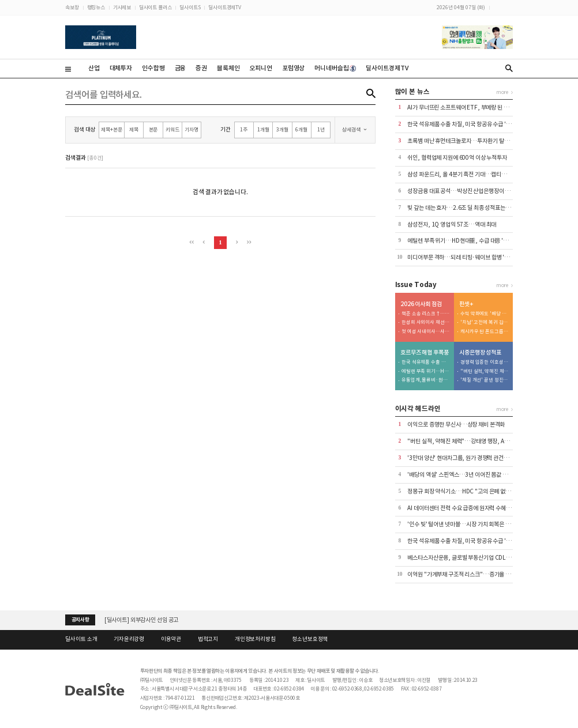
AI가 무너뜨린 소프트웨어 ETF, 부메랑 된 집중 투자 (466, 107)
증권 (201, 68)
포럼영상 (293, 68)
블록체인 (228, 68)
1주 (244, 129)
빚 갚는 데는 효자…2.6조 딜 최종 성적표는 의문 (462, 208)
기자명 (192, 129)
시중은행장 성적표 (480, 353)
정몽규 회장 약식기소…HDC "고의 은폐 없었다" (463, 491)
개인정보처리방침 (255, 639)
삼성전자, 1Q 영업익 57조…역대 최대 (452, 225)
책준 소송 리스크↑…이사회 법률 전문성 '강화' (426, 314)
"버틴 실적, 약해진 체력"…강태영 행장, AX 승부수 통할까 (485, 371)
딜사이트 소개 (81, 639)
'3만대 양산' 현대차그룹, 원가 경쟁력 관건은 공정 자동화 (472, 458)
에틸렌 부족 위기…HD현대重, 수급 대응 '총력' (461, 241)
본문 (153, 129)
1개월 (263, 129)
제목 (134, 129)
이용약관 (171, 639)
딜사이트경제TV (225, 7)
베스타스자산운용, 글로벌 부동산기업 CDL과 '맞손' (466, 558)
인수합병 (153, 68)
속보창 (72, 7)
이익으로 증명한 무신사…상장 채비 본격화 (456, 425)
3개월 (282, 129)
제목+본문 (111, 129)
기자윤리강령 (129, 639)
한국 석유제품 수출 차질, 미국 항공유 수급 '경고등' (465, 124)
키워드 (172, 129)
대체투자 (121, 68)
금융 (181, 68)
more (502, 92)
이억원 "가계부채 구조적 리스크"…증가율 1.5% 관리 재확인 (477, 574)
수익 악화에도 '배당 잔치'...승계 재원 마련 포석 (485, 314)
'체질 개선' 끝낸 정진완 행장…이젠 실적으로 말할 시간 (485, 380)
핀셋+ (466, 304)
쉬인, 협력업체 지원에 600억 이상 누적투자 (457, 158)
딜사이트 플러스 (155, 7)
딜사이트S (190, 7)
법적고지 (208, 639)
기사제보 (122, 7)
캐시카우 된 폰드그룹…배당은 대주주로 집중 (485, 332)
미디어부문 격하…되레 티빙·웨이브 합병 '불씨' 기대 (467, 257)
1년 (321, 129)
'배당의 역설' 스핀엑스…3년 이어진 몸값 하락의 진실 (468, 475)
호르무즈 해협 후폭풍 (425, 353)
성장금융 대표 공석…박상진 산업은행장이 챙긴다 (464, 191)
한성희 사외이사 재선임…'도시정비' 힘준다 (426, 322)
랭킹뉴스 (96, 7)
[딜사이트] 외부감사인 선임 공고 (142, 620)
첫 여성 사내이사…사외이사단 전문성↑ (426, 332)
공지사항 (80, 620)
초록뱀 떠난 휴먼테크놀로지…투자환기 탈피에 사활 (466, 141)
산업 (94, 68)
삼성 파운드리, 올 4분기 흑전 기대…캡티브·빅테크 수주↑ (474, 174)
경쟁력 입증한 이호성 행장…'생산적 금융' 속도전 (485, 362)
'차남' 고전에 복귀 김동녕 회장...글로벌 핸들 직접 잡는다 (485, 322)
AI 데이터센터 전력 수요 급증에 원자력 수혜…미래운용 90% (476, 508)
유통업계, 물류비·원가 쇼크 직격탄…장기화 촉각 (426, 380)
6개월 (301, 129)
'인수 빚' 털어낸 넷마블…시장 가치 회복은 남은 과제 (467, 524)
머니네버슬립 (335, 68)
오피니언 (260, 68)
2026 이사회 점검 (421, 304)
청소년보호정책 (310, 639)
